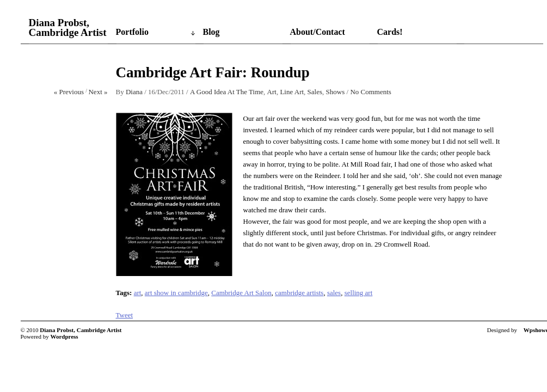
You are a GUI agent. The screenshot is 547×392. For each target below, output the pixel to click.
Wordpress (64, 336)
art (138, 293)
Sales (315, 92)
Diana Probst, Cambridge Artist (68, 28)
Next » (98, 92)
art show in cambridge (176, 293)
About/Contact (318, 32)
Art (272, 92)
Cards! (390, 32)
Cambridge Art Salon (241, 293)
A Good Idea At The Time (227, 92)
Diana (134, 92)
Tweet (125, 315)
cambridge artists (299, 293)
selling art (359, 293)
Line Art (292, 92)
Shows (336, 92)
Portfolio (132, 32)
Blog (211, 32)
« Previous (69, 92)
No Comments (370, 92)
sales (334, 293)
